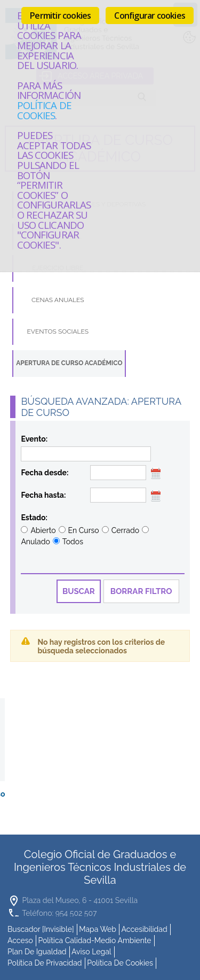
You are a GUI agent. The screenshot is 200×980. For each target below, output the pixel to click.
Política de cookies (44, 110)
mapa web (98, 928)
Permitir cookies (60, 16)
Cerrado (125, 530)
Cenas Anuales (58, 300)
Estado (33, 518)
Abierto (43, 530)
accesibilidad (145, 928)
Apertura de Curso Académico (69, 363)
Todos (73, 542)
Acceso (20, 939)
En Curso (84, 530)
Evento (33, 439)
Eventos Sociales (58, 331)
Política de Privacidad (45, 961)
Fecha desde (44, 473)
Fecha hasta (42, 495)
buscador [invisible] (41, 928)
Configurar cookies (150, 16)
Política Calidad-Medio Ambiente (94, 939)
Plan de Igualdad (37, 950)
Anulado (35, 542)
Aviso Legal (91, 950)
